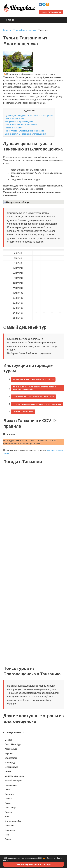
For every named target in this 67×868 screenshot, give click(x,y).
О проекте (51, 858)
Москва (8, 740)
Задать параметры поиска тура (33, 864)
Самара (8, 798)
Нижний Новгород (13, 780)
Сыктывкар (10, 807)
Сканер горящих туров (51, 12)
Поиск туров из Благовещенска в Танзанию (25, 131)
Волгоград (10, 762)
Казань (8, 771)
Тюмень (8, 812)
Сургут (8, 803)
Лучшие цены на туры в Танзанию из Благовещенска (29, 116)
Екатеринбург (11, 767)
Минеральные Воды (14, 776)
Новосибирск (11, 785)
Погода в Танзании (13, 128)
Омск (7, 789)
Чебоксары (10, 826)
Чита (7, 835)
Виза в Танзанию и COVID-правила (21, 125)
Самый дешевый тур (14, 119)
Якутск (8, 839)
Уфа (7, 817)
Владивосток (11, 758)
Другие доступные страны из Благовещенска (25, 134)
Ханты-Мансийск (13, 821)
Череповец (10, 830)
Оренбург (9, 794)
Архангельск (11, 749)
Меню (11, 20)
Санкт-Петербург (13, 744)
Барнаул (9, 753)
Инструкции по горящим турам (19, 122)
